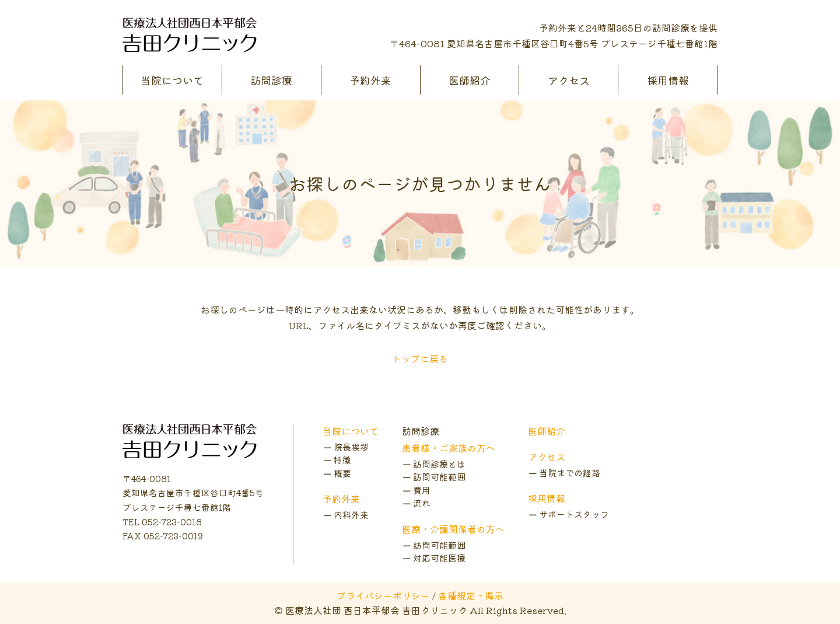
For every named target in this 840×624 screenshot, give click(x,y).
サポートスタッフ (574, 514)
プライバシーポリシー (383, 595)
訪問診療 (271, 80)
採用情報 (668, 80)
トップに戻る (420, 358)
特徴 (342, 460)
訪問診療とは (439, 464)
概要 (342, 473)
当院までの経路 (570, 473)
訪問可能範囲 (439, 477)
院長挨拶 (351, 447)
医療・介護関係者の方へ (453, 529)
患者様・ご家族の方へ (449, 448)
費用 (422, 490)
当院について (172, 80)
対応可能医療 (439, 558)
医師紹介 (470, 80)
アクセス (569, 80)
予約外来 (370, 80)
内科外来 (351, 515)
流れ (422, 503)
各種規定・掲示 (471, 595)
